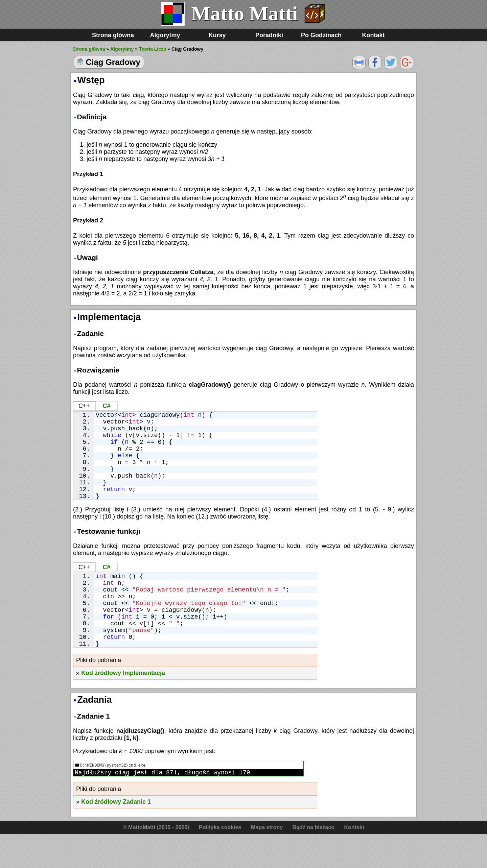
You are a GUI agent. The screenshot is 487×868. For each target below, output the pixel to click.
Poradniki (269, 35)
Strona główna (113, 35)
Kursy (217, 35)
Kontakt (374, 35)
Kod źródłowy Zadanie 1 (116, 836)
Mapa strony (267, 861)
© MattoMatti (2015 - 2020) (156, 861)
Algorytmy (165, 35)
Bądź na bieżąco (314, 861)
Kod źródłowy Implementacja (123, 705)
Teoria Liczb (153, 49)
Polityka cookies (220, 861)
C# (106, 406)
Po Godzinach (321, 35)
